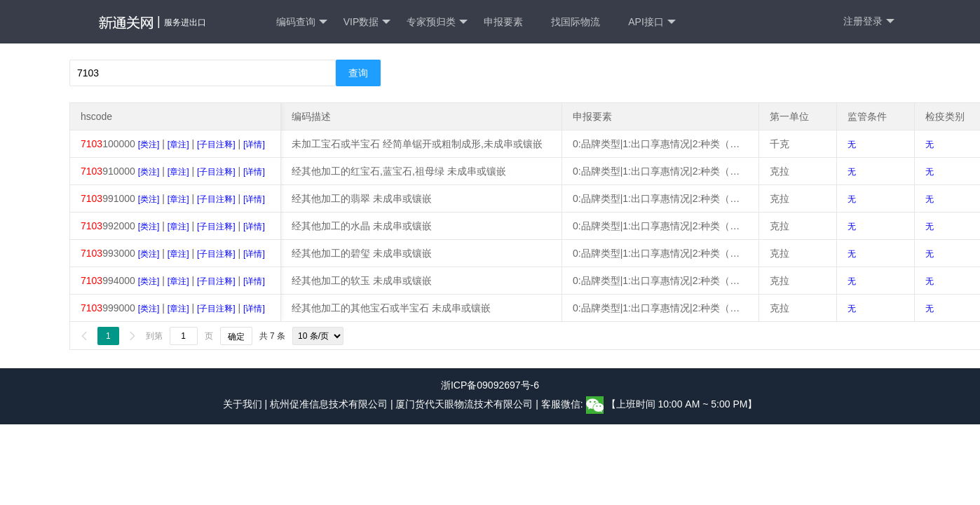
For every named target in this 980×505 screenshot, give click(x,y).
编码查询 (302, 22)
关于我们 (243, 404)
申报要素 (503, 22)
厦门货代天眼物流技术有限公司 (465, 404)
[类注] (149, 144)
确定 (236, 337)
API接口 (652, 22)
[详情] (254, 144)
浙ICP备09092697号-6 (490, 385)
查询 (358, 73)
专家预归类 (437, 22)
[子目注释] (216, 144)
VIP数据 (367, 22)
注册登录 (869, 21)
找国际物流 (576, 22)
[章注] (178, 144)
